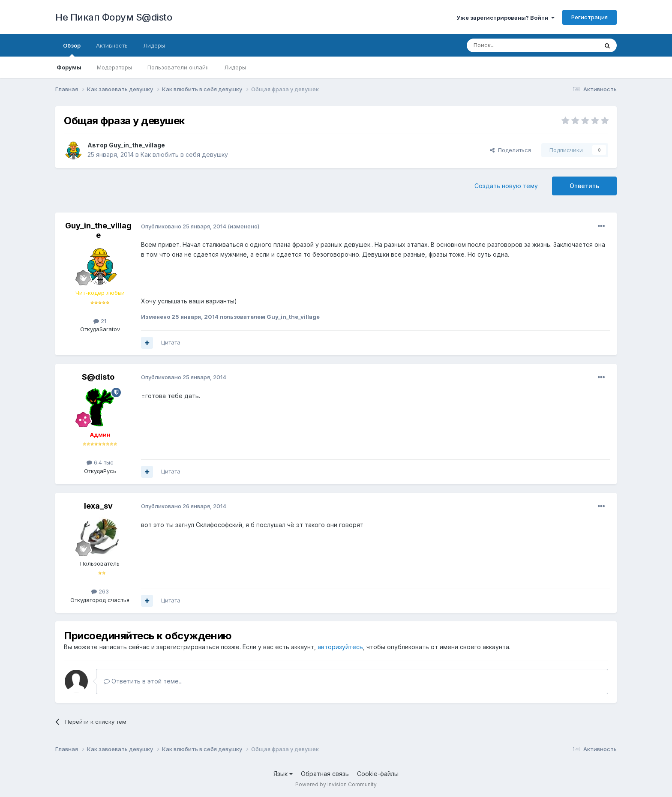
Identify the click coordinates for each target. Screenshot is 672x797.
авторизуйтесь (340, 647)
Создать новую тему (506, 186)
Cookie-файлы (378, 774)
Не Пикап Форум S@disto (114, 17)
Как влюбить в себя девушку (184, 154)
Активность (112, 45)
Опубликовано (184, 226)
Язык (283, 774)
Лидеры (235, 67)
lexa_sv (98, 506)
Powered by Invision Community (336, 784)
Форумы (69, 67)
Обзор (72, 49)
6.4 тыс (100, 462)
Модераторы (114, 67)
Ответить (584, 186)
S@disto (98, 377)
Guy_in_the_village (137, 145)
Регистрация (589, 17)
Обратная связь (325, 774)
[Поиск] (513, 45)
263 (100, 591)
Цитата (171, 342)
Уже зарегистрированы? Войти (505, 18)
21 (100, 321)
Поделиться (510, 150)
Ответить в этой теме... (143, 681)
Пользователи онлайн (178, 67)
